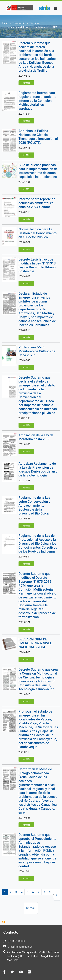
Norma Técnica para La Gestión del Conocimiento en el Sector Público (38, 233)
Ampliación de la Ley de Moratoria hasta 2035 (36, 437)
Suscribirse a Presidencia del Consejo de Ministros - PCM (3, 922)
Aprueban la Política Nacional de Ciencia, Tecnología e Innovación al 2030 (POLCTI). (38, 137)
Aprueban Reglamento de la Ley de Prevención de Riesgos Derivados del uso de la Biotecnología (38, 469)
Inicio (5, 23)
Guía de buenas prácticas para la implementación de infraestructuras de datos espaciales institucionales (38, 171)
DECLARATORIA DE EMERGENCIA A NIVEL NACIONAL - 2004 (35, 643)
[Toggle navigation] (56, 8)
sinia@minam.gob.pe (20, 947)
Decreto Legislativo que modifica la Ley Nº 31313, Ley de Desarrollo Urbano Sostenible (38, 265)
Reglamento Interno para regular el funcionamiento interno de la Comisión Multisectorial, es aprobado (37, 101)
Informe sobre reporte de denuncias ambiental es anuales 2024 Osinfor (37, 203)
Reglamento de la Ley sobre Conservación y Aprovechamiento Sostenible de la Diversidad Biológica (34, 505)
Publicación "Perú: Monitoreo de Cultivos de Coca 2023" (37, 351)
